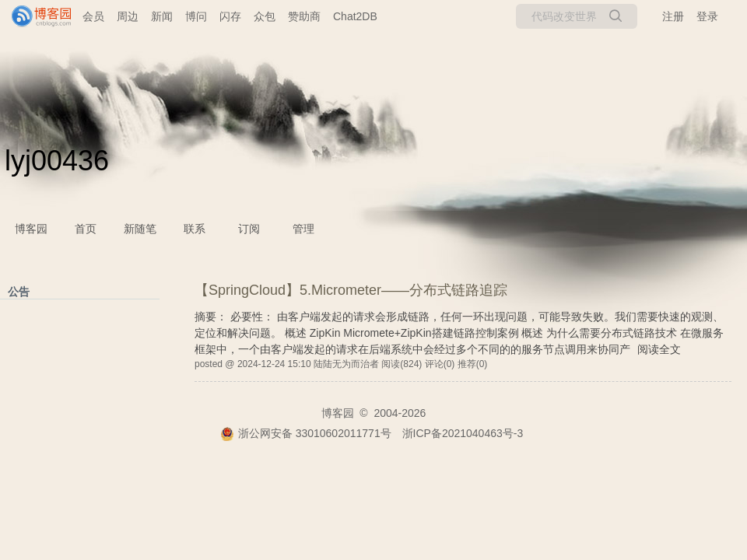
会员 (93, 16)
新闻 (162, 16)
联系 (195, 229)
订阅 (249, 229)
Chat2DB (355, 16)
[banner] (35, 16)
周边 (128, 16)
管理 (303, 229)
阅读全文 (659, 349)
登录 (707, 16)
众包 (265, 16)
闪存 (230, 16)
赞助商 (304, 16)
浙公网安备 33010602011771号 (306, 433)
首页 (86, 229)
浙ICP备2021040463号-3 (463, 433)
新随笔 (140, 229)
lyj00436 (57, 161)
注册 (673, 16)
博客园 (31, 229)
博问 (196, 16)
